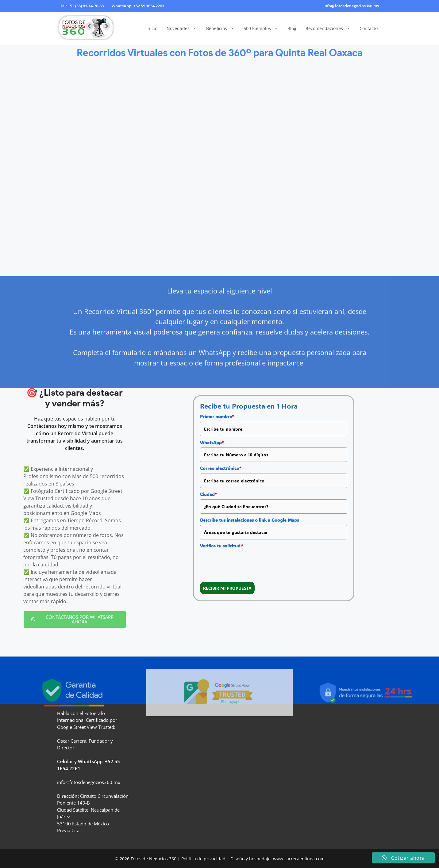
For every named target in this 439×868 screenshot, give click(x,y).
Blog (292, 28)
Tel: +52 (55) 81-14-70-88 (82, 6)
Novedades (184, 29)
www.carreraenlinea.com (299, 859)
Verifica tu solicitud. (221, 546)
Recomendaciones (330, 29)
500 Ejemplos (263, 29)
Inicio (152, 28)
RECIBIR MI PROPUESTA (227, 588)
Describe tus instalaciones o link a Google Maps (249, 520)
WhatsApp (212, 442)
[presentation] (247, 563)
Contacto (369, 28)
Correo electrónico (221, 468)
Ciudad (208, 494)
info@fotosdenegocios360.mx (351, 6)
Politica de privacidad (203, 859)
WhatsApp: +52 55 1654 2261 (138, 6)
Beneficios (223, 29)
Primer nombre (217, 416)
